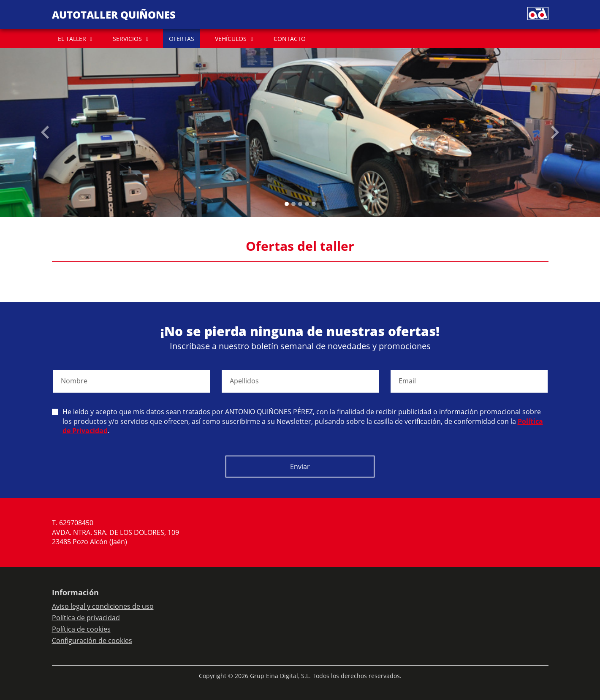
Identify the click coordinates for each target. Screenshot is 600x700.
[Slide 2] (300, 204)
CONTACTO (290, 39)
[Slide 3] (307, 204)
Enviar (300, 467)
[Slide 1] (293, 204)
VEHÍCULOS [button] (231, 39)
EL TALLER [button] (72, 39)
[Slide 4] (314, 204)
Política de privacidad (86, 618)
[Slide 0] (287, 204)
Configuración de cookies (92, 640)
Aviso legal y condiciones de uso (103, 606)
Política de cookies (81, 629)
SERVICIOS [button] (127, 39)
